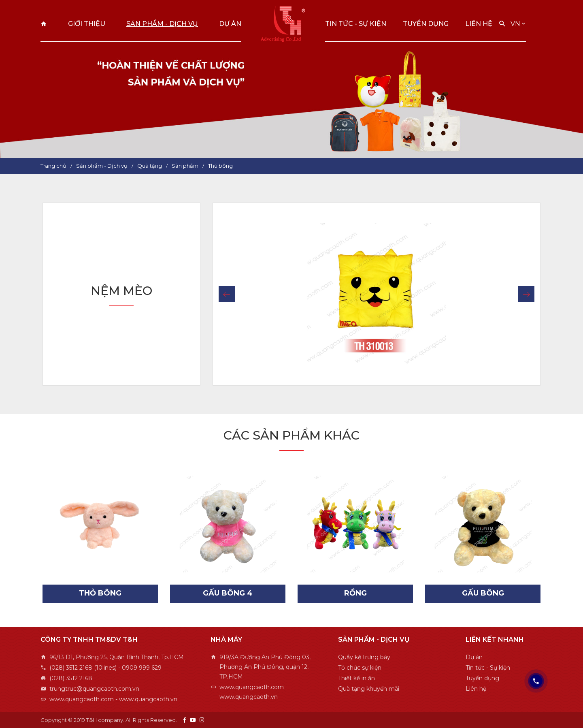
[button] (227, 294)
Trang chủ (44, 24)
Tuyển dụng (426, 24)
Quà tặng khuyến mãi (369, 689)
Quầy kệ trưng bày (364, 657)
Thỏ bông (100, 593)
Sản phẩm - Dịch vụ (162, 24)
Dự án (230, 24)
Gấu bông (483, 593)
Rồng (355, 593)
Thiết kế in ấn (356, 678)
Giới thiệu (87, 24)
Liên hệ (479, 24)
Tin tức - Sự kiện (356, 24)
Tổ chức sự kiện (360, 668)
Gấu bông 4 (228, 593)
